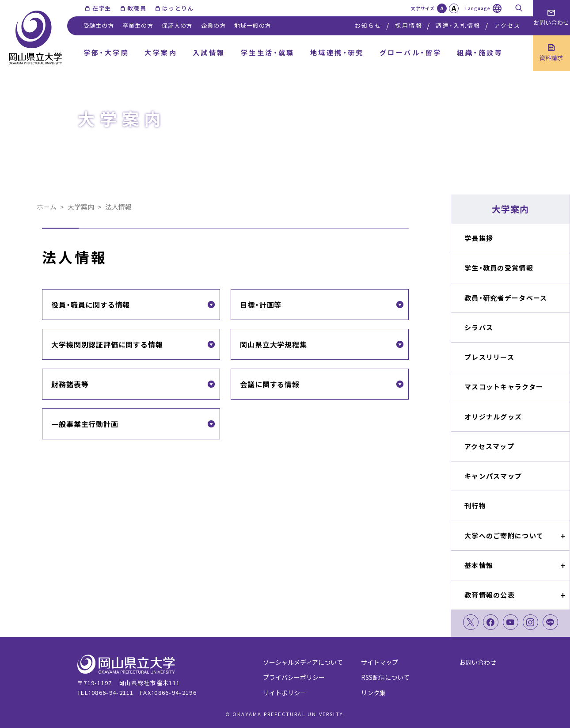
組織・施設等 (480, 52)
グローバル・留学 (411, 52)
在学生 (102, 8)
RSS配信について (385, 677)
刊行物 (475, 505)
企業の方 (213, 25)
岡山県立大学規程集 (273, 344)
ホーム (47, 207)
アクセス (507, 25)
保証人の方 (177, 25)
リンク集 (373, 693)
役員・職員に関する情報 (91, 305)
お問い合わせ (478, 662)
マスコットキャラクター (504, 387)
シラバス (479, 327)
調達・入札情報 (458, 25)
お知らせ (368, 25)
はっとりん (178, 8)
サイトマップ (380, 662)
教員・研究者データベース (506, 298)
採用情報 (408, 25)
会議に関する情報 (270, 384)
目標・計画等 (261, 305)
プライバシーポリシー (294, 677)
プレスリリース (489, 357)
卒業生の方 (138, 25)
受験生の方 (99, 25)
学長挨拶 (479, 238)
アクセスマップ (489, 446)
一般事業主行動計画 (85, 424)
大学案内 (161, 52)
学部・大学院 (106, 52)
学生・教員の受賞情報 (499, 268)
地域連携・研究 (337, 52)
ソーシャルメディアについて (303, 662)
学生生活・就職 (268, 52)
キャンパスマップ (493, 476)
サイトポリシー (285, 693)
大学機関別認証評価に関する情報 (107, 344)
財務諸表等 (70, 384)
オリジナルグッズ (493, 417)
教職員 (137, 8)
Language (478, 8)
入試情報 (209, 52)
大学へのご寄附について (504, 536)
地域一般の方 (253, 25)
